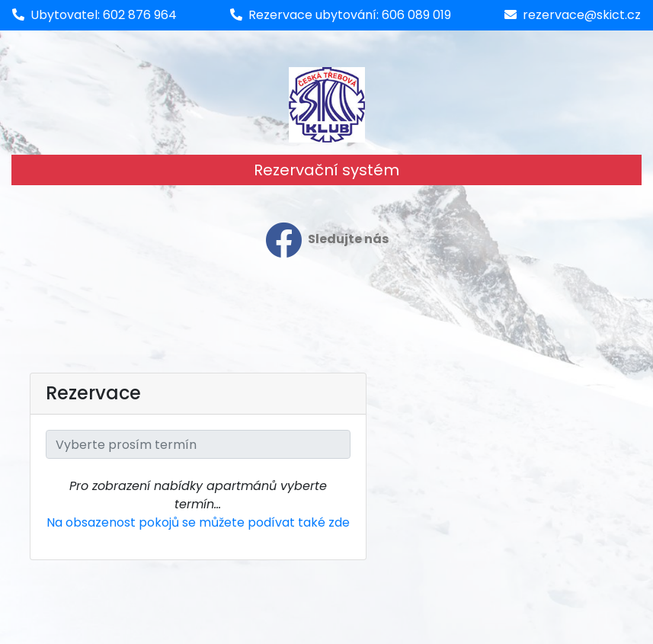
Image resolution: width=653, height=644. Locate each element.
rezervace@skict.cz (582, 15)
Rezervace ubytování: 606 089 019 (350, 15)
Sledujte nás (327, 240)
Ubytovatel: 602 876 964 (104, 15)
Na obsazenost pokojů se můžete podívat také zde (198, 522)
